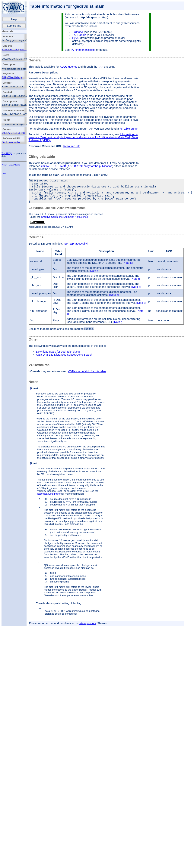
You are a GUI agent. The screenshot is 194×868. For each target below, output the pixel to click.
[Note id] (128, 269)
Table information (12, 142)
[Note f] (118, 328)
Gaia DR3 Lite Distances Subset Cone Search (64, 361)
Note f (34, 469)
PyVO (76, 38)
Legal (11, 165)
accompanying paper (49, 500)
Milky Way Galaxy (12, 77)
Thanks (17, 165)
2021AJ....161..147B (13, 133)
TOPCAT (78, 32)
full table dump (129, 129)
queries (68, 67)
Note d (34, 394)
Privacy (5, 165)
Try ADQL (7, 153)
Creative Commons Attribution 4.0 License (64, 223)
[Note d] (94, 277)
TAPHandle (79, 35)
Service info (14, 26)
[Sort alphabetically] (75, 250)
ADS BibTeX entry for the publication (90, 166)
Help (14, 19)
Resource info (72, 146)
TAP (101, 67)
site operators (88, 629)
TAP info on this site (83, 50)
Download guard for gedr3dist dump (58, 358)
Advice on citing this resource (18, 49)
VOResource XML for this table (87, 377)
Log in (4, 173)
